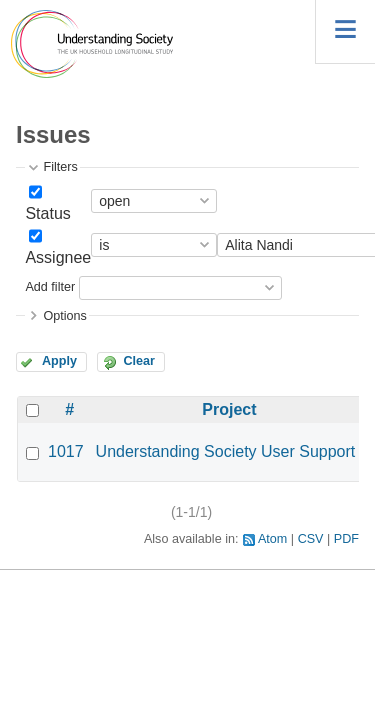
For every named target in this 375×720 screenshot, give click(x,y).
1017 (66, 451)
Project (229, 409)
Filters (60, 167)
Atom (272, 539)
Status (47, 213)
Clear (139, 361)
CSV (311, 539)
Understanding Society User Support (226, 451)
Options (64, 316)
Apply (59, 361)
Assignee (58, 257)
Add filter (50, 287)
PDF (346, 539)
